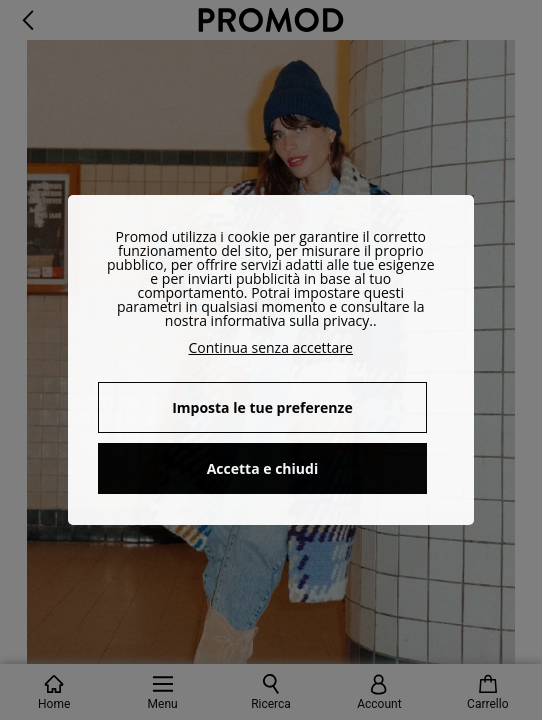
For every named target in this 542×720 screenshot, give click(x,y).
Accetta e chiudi (263, 468)
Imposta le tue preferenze (262, 407)
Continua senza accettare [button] (271, 347)
